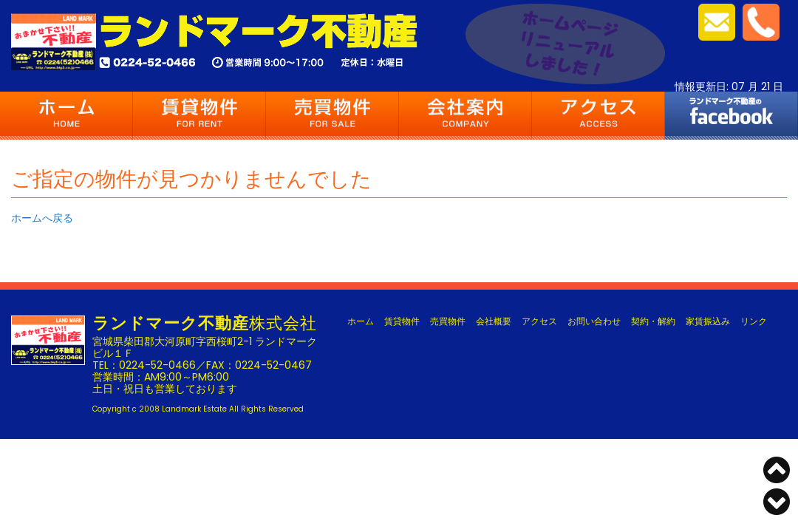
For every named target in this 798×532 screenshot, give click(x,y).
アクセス (598, 116)
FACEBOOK (731, 116)
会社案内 (465, 116)
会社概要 (494, 321)
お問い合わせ (594, 321)
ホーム (66, 116)
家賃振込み (708, 321)
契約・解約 (653, 321)
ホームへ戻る (42, 218)
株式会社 (205, 323)
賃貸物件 (199, 116)
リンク (754, 321)
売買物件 (332, 116)
